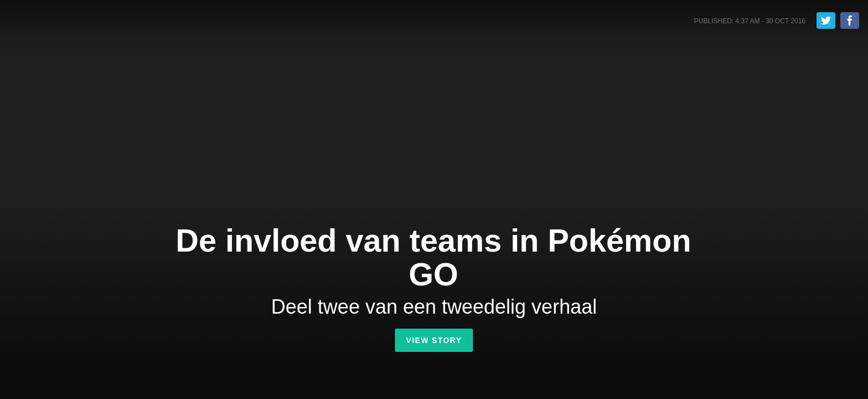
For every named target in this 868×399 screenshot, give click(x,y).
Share (850, 21)
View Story (434, 340)
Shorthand (57, 22)
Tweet (826, 21)
